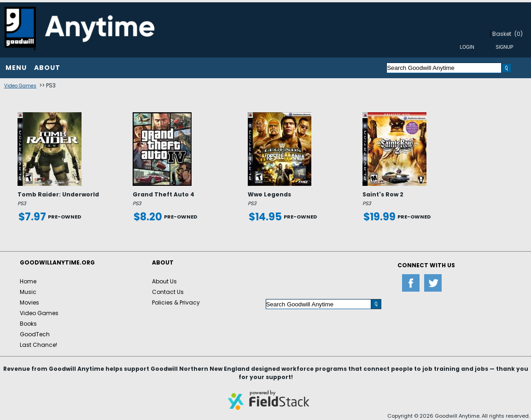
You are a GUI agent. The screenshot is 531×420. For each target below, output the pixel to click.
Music (28, 292)
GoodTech (35, 334)
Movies (29, 302)
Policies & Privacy (176, 302)
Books (28, 324)
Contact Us (168, 292)
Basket (502, 34)
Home (28, 281)
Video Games (20, 86)
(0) (519, 34)
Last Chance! (38, 345)
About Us (164, 281)
